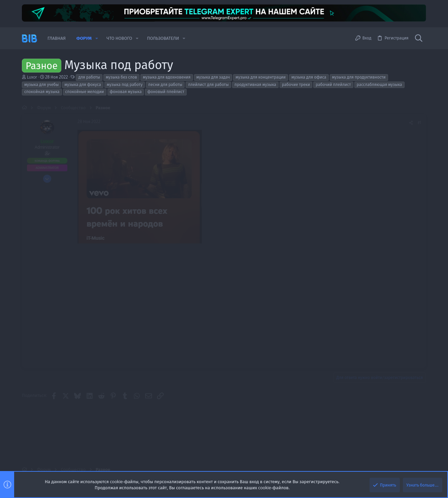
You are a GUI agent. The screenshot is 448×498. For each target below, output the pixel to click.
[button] (97, 38)
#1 (419, 123)
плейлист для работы (208, 84)
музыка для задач (213, 77)
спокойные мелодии (85, 92)
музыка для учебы (41, 84)
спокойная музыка (42, 92)
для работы (89, 77)
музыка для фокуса (83, 84)
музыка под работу (125, 84)
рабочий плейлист (333, 84)
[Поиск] (419, 38)
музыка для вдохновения (167, 77)
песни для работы (165, 84)
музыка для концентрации (261, 77)
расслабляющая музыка (379, 84)
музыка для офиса (309, 77)
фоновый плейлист (166, 92)
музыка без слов (121, 77)
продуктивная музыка (255, 84)
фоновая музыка (126, 92)
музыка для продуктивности (359, 77)
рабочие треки (296, 84)
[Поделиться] (411, 123)
